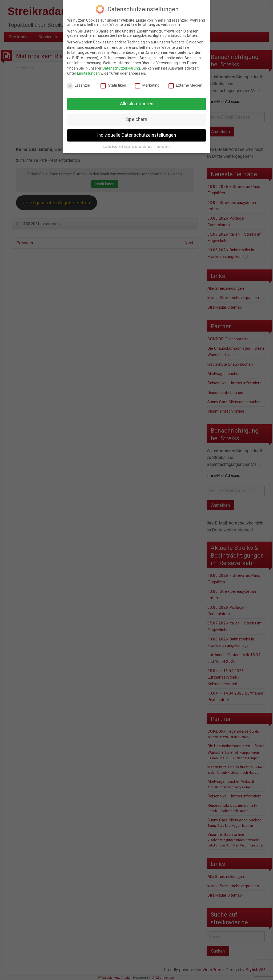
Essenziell (79, 85)
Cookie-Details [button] (112, 147)
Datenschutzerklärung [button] (139, 147)
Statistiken (113, 85)
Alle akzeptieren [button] (137, 104)
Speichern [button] (137, 119)
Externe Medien (185, 85)
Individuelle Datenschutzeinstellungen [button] (136, 135)
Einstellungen (88, 73)
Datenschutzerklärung (121, 68)
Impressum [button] (163, 147)
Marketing (147, 85)
